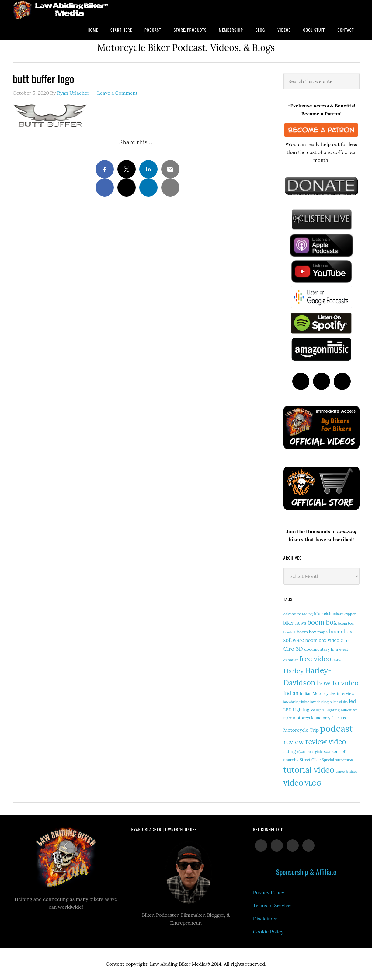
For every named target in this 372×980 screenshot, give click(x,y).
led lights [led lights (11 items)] (317, 710)
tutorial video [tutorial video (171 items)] (309, 770)
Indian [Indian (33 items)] (291, 693)
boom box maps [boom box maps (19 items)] (312, 632)
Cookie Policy (268, 932)
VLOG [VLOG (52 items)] (313, 783)
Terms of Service (272, 905)
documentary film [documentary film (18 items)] (321, 649)
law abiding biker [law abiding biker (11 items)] (296, 702)
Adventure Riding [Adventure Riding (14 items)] (298, 614)
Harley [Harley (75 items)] (294, 671)
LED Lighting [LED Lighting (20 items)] (296, 710)
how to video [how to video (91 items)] (338, 683)
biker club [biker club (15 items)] (323, 614)
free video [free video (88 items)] (315, 659)
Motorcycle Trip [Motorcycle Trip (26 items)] (301, 730)
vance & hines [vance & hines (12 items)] (346, 772)
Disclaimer (265, 919)
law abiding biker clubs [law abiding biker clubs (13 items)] (329, 702)
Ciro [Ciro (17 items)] (344, 640)
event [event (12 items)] (344, 649)
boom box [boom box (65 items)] (322, 622)
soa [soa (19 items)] (327, 751)
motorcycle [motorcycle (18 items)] (304, 718)
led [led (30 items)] (352, 701)
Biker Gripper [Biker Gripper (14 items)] (344, 614)
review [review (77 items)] (294, 742)
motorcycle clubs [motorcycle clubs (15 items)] (331, 718)
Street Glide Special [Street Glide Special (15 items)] (317, 760)
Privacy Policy (269, 892)
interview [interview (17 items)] (346, 693)
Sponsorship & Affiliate (306, 872)
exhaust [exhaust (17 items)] (291, 660)
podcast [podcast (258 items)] (336, 728)
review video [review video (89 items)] (326, 742)
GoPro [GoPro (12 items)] (337, 660)
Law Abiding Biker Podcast (61, 10)
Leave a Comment (117, 93)
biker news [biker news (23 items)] (295, 623)
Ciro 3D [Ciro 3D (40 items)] (293, 649)
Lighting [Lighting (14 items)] (333, 710)
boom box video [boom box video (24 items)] (322, 640)
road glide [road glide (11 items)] (315, 752)
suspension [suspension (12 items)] (344, 760)
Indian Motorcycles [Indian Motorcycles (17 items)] (318, 693)
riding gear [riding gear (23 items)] (295, 751)
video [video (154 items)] (294, 783)
